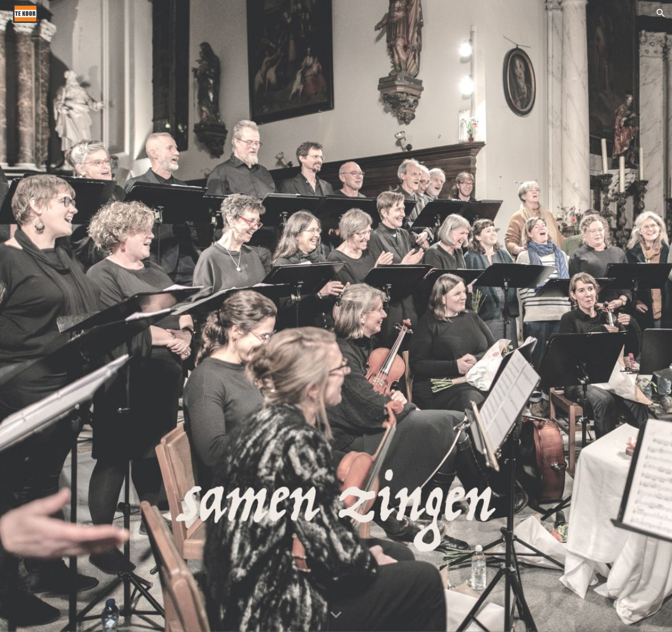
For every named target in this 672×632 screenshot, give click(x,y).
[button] (661, 13)
